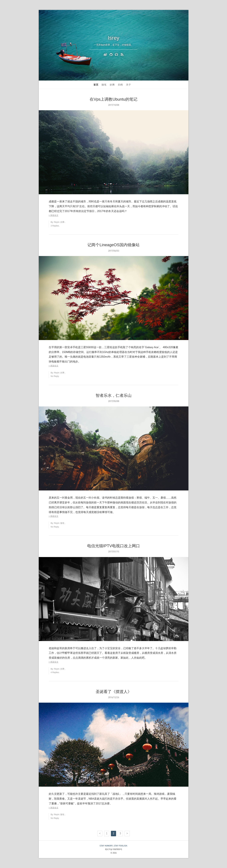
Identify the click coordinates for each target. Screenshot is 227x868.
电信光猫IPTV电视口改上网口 (113, 546)
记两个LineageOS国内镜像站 (113, 245)
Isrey (113, 38)
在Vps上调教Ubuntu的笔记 (113, 99)
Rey (56, 222)
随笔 (104, 85)
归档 (120, 85)
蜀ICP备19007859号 (114, 849)
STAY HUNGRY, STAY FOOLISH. (114, 846)
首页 (96, 85)
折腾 (112, 85)
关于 (129, 85)
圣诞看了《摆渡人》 (114, 692)
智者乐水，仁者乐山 (114, 395)
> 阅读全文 (54, 215)
